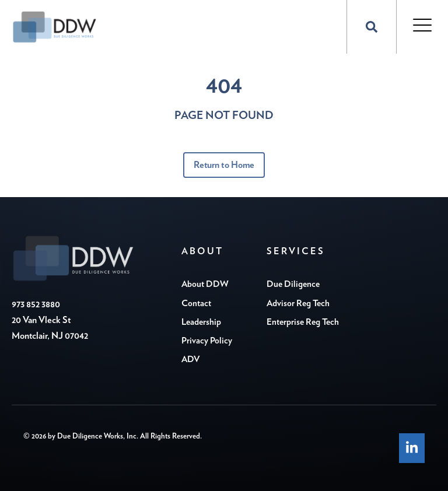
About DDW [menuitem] (205, 284)
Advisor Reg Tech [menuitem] (298, 304)
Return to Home (224, 165)
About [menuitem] (202, 251)
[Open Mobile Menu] (422, 27)
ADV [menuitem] (190, 360)
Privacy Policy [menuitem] (207, 341)
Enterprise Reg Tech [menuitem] (303, 322)
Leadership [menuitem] (201, 322)
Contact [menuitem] (196, 304)
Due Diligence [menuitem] (293, 284)
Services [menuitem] (296, 251)
